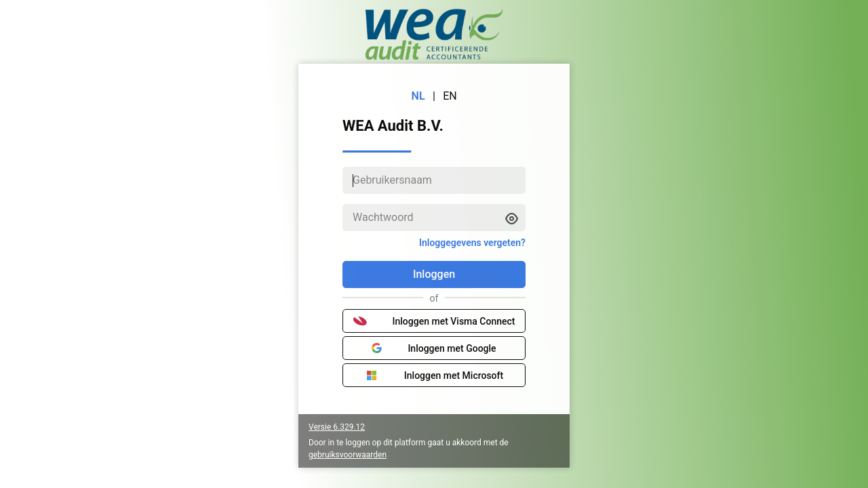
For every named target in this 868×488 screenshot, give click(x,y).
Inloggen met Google (434, 348)
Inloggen (434, 274)
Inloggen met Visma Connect (434, 321)
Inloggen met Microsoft (434, 375)
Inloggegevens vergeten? (472, 243)
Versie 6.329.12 (337, 427)
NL (418, 96)
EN (450, 96)
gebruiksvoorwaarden (348, 455)
